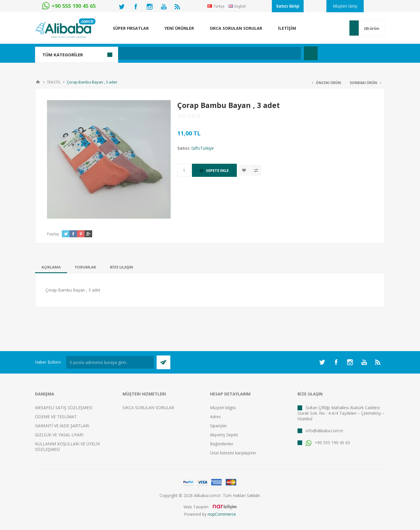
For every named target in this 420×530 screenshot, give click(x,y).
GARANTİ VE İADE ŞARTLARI (62, 426)
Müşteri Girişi (345, 6)
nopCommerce (222, 514)
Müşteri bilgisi (223, 408)
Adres (215, 417)
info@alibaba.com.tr (324, 431)
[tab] (51, 267)
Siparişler (218, 426)
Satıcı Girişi (288, 6)
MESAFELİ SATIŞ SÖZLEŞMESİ (64, 408)
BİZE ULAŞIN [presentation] (121, 267)
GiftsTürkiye (203, 148)
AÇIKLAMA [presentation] (51, 267)
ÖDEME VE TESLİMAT (56, 417)
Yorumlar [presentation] (85, 267)
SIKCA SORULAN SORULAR (148, 408)
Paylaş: (53, 234)
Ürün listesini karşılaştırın (233, 453)
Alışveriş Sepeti (224, 435)
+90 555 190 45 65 (328, 443)
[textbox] (179, 53)
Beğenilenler (222, 444)
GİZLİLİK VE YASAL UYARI (59, 435)
